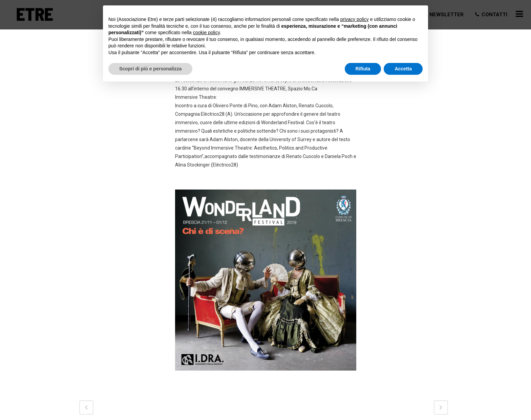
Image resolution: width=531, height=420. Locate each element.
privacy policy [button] (355, 19)
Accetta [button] (403, 69)
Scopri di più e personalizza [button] (150, 69)
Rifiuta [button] (363, 69)
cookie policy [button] (206, 32)
